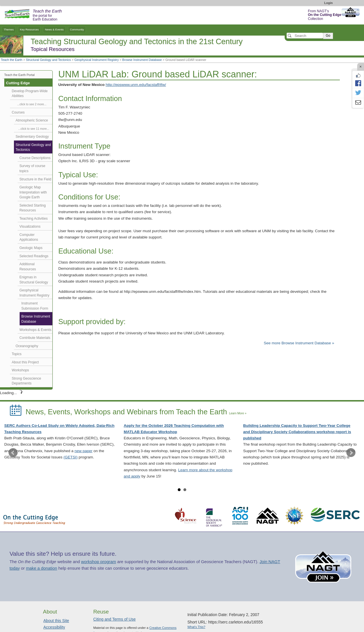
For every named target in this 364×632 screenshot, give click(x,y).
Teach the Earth (12, 60)
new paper (83, 451)
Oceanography (27, 346)
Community (77, 29)
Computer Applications (29, 237)
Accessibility (54, 627)
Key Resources (29, 29)
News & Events (54, 29)
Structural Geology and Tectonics (48, 60)
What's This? (196, 627)
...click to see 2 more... (32, 104)
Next (351, 453)
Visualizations (30, 227)
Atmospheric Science (32, 120)
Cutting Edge (18, 83)
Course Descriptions (35, 158)
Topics (16, 354)
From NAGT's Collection (325, 15)
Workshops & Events (35, 330)
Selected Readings (34, 256)
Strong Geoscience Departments (26, 381)
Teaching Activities (33, 219)
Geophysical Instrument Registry (97, 60)
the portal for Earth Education (47, 15)
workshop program (99, 562)
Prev (13, 453)
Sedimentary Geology (32, 137)
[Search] (305, 36)
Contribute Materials (35, 338)
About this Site (56, 621)
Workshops (20, 370)
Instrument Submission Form (35, 306)
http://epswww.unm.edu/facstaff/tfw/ (136, 85)
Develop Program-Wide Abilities (30, 94)
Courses (18, 112)
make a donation (42, 568)
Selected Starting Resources (32, 208)
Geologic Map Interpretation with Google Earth (33, 192)
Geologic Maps (31, 248)
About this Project (25, 362)
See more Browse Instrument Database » (299, 343)
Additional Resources (28, 267)
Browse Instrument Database (142, 60)
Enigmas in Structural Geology (34, 280)
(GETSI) (71, 457)
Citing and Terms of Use (114, 619)
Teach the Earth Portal (19, 75)
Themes (9, 29)
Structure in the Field (35, 179)
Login (328, 3)
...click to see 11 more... (34, 129)
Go (328, 36)
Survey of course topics (32, 168)
